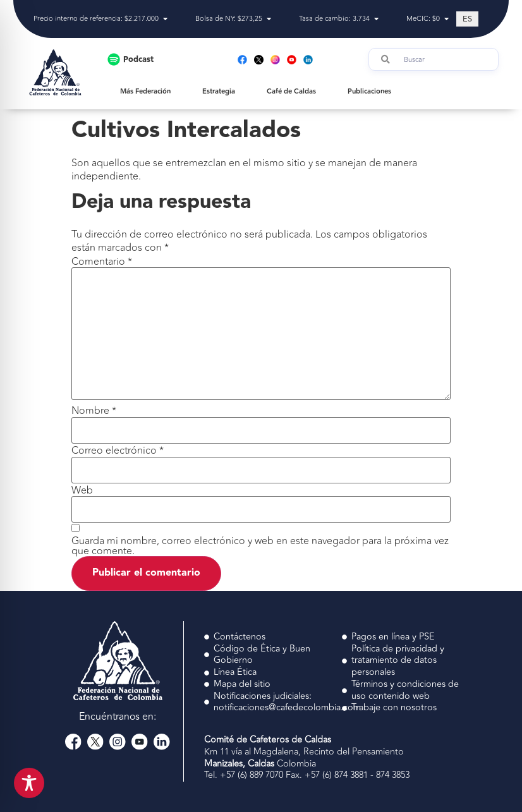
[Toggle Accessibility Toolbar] (29, 783)
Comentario (102, 262)
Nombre (94, 411)
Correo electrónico (118, 451)
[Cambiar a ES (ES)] (467, 19)
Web (82, 490)
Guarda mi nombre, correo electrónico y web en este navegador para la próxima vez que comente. (260, 546)
